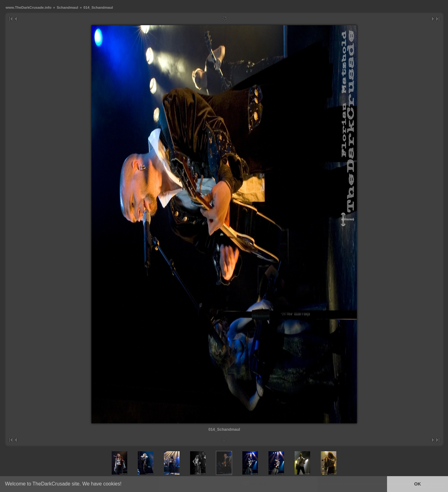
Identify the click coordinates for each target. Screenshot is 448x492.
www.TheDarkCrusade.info (28, 7)
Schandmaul (67, 7)
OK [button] (418, 484)
